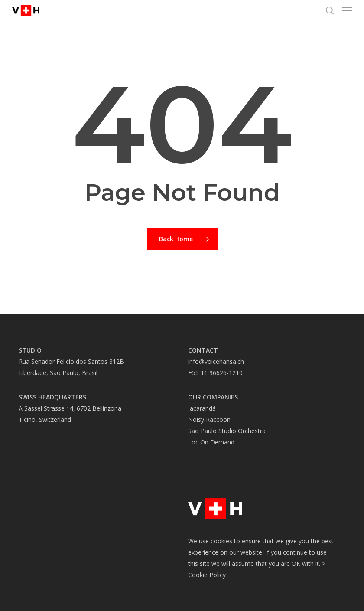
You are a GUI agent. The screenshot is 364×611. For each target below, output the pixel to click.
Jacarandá (202, 408)
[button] (347, 10)
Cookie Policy (207, 575)
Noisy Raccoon (209, 420)
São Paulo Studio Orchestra (227, 431)
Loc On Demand (211, 442)
